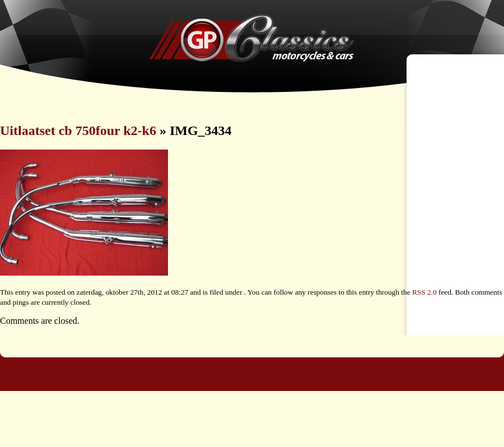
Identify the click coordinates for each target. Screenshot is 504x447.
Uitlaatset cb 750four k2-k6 (78, 131)
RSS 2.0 (424, 292)
